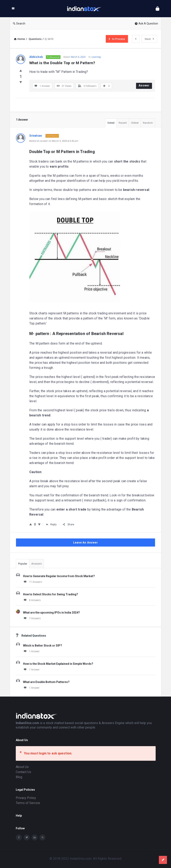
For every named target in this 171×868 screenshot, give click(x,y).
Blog (19, 777)
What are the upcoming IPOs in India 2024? (51, 613)
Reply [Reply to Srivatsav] (51, 524)
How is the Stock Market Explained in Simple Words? (58, 664)
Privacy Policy (26, 798)
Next (149, 39)
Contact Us (23, 772)
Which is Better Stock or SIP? (43, 646)
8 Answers (32, 600)
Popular (23, 564)
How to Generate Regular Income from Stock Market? (59, 576)
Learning (96, 57)
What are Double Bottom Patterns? (46, 682)
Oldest (135, 123)
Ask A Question (146, 23)
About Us (22, 767)
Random (148, 123)
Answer (144, 85)
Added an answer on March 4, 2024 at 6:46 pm (54, 141)
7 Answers (32, 618)
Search (19, 23)
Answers (36, 564)
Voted (111, 123)
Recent (123, 123)
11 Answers (33, 582)
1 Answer (31, 651)
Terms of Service (28, 803)
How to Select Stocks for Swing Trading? (51, 594)
